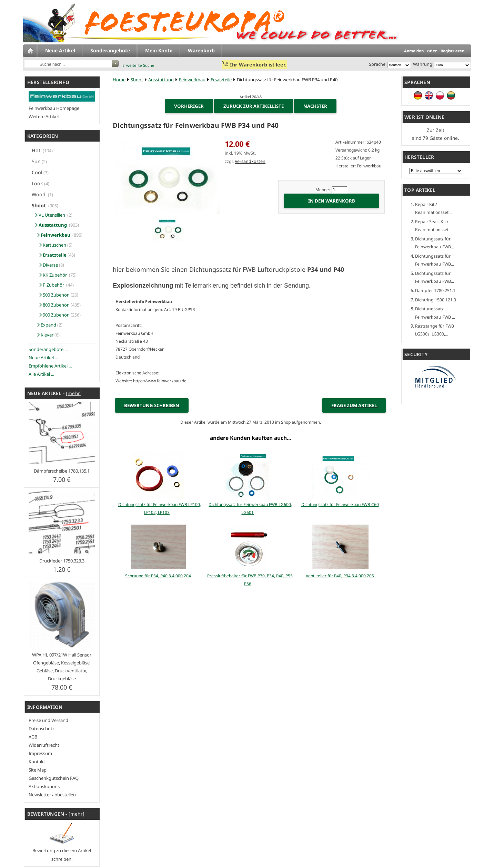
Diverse (45, 265)
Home (119, 80)
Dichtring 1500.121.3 (436, 300)
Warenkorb (201, 50)
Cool (37, 172)
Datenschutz (42, 728)
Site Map (38, 770)
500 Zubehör (51, 295)
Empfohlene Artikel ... (50, 366)
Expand (44, 325)
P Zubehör (49, 285)
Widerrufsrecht (44, 745)
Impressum (40, 753)
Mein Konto (159, 50)
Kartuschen (49, 245)
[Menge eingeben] (339, 190)
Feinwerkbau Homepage (54, 108)
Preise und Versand (48, 720)
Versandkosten (250, 161)
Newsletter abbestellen (52, 795)
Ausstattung (161, 80)
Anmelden (414, 51)
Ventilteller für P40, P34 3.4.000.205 (340, 576)
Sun (36, 161)
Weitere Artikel (44, 116)
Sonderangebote (110, 50)
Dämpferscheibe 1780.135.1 (62, 471)
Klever (43, 335)
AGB (33, 737)
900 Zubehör (51, 315)
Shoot (137, 80)
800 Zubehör (51, 305)
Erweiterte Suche (138, 65)
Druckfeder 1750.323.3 (62, 561)
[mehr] (74, 393)
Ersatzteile (221, 80)
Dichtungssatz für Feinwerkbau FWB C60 (340, 504)
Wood (39, 194)
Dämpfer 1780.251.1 (435, 291)
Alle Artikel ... (41, 374)
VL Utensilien (49, 215)
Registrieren (452, 51)
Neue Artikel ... (43, 358)
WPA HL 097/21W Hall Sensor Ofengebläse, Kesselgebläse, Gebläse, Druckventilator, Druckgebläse (62, 667)
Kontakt (37, 762)
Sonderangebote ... (48, 349)
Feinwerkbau (192, 80)
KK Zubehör (50, 275)
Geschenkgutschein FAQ (54, 778)
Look (37, 183)
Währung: (422, 64)
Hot (37, 150)
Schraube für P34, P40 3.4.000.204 (158, 576)
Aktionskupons (44, 786)
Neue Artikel (60, 50)
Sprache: (378, 64)
